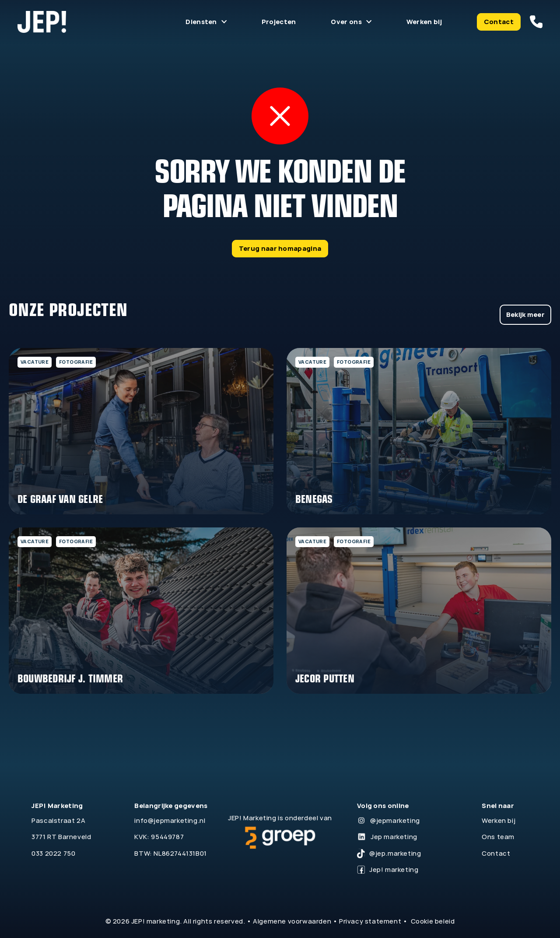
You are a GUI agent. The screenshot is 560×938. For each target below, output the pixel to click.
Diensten (201, 22)
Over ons (346, 22)
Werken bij (424, 22)
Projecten (279, 22)
